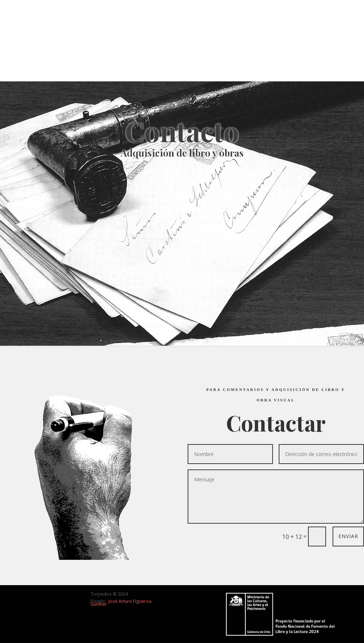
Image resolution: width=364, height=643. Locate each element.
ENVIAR (348, 536)
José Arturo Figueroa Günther (121, 603)
